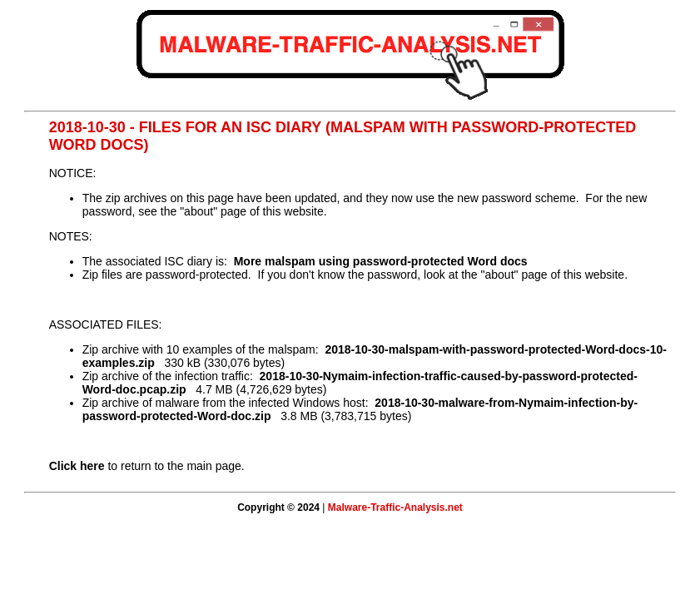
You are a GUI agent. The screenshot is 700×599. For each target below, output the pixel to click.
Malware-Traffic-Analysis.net (395, 507)
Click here (77, 466)
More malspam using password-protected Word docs (381, 261)
